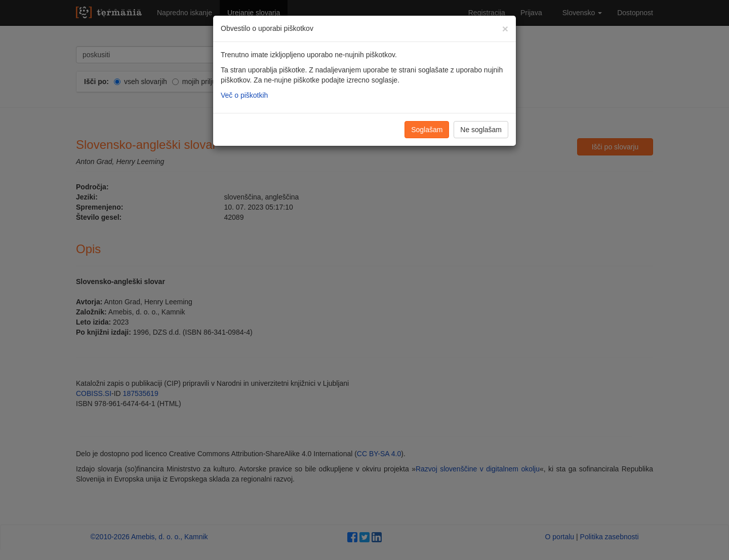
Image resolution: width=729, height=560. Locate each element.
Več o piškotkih (244, 95)
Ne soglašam (481, 130)
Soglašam (427, 130)
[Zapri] (505, 29)
